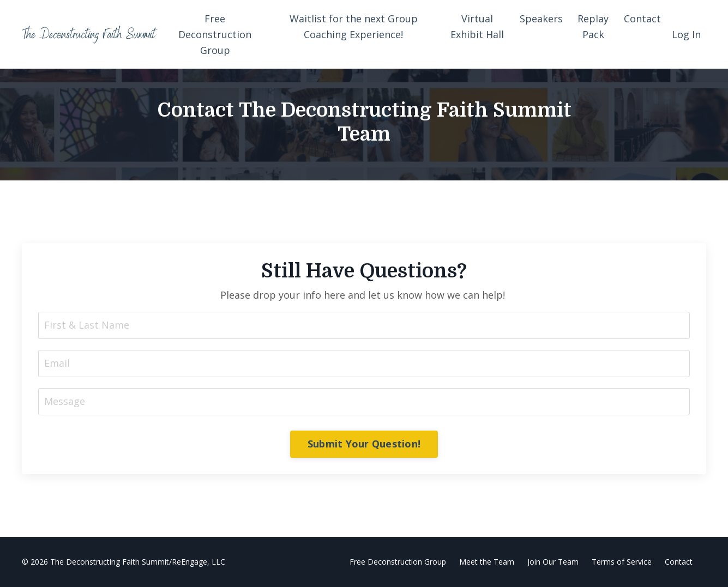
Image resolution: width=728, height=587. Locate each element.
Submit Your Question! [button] (364, 444)
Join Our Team (553, 562)
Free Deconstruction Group (215, 34)
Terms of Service (622, 562)
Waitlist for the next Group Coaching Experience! (354, 26)
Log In (686, 34)
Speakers (541, 19)
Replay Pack (593, 26)
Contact (642, 19)
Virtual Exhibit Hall (477, 26)
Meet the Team (487, 562)
